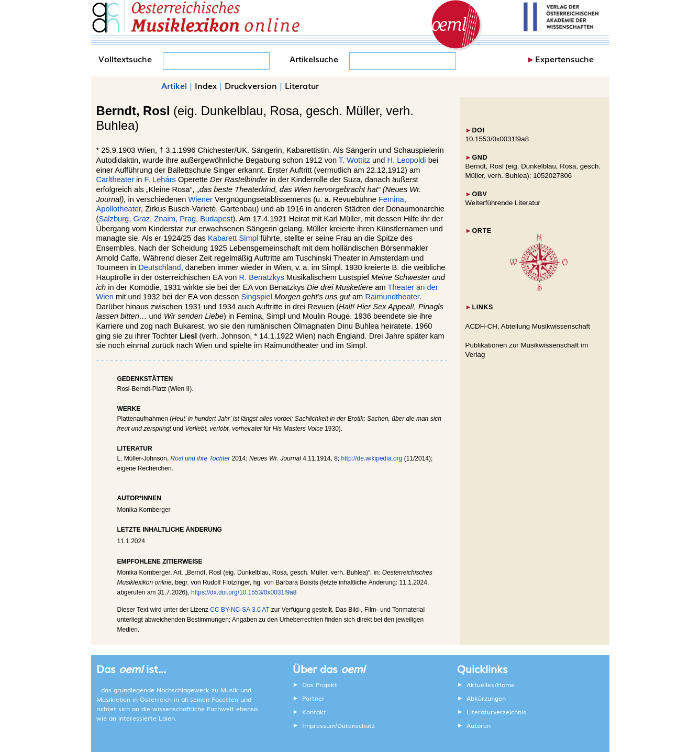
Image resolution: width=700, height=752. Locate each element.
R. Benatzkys (261, 277)
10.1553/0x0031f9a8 (497, 139)
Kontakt (314, 712)
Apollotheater (119, 209)
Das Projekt (320, 684)
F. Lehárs (160, 179)
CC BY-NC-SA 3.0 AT (240, 610)
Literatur (302, 85)
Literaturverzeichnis (496, 712)
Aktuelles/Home (491, 684)
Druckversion (251, 85)
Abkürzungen (486, 698)
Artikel (174, 85)
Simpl (248, 238)
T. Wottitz (354, 160)
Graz (141, 219)
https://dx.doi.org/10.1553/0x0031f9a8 (244, 592)
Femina (391, 199)
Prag (188, 219)
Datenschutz (356, 725)
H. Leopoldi (406, 160)
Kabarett (222, 238)
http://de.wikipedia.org (372, 458)
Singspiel (257, 297)
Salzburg (114, 219)
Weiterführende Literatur (503, 203)
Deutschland (159, 267)
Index (206, 85)
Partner (313, 698)
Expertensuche (564, 59)
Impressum (319, 725)
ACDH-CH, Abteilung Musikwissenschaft (528, 326)
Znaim (165, 219)
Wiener (201, 199)
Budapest (216, 219)
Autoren (479, 725)
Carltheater (115, 179)
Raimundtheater (392, 297)
